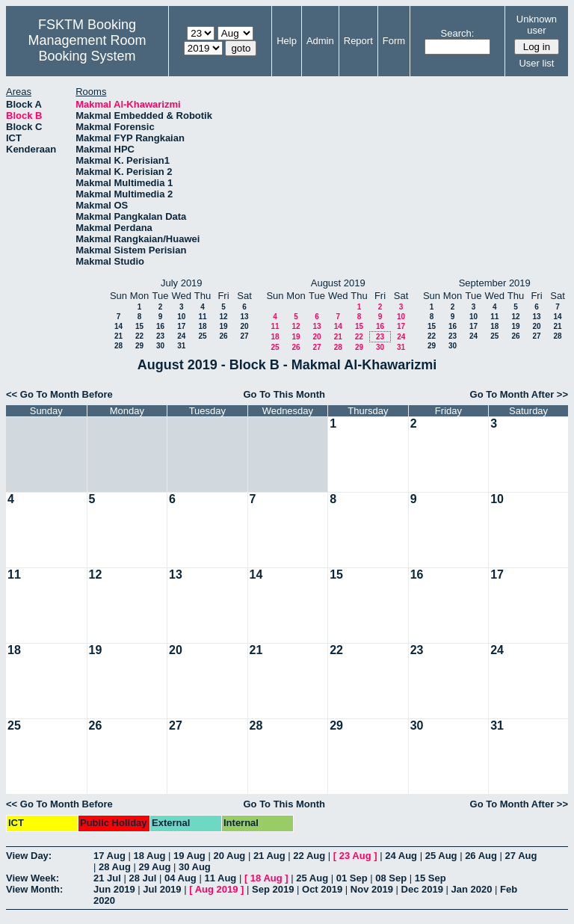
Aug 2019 (217, 889)
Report (358, 41)
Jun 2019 (114, 889)
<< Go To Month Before (59, 394)
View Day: (29, 856)
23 (160, 336)
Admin (320, 41)
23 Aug (355, 856)
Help (287, 41)
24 (181, 336)
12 (223, 317)
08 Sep (391, 878)
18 (202, 326)
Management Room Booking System (87, 48)
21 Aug (269, 856)
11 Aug (220, 878)
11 (202, 317)
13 (244, 317)
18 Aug (149, 856)
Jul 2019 (162, 889)
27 (244, 336)
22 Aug (309, 856)
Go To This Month (284, 394)
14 (118, 326)
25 (202, 336)
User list (536, 63)
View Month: (34, 889)
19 (223, 326)
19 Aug (189, 856)
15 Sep (430, 878)
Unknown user (537, 25)
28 (118, 346)
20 (244, 326)
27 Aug (521, 856)
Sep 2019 (273, 889)
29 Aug (154, 867)
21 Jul (107, 878)
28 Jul (142, 878)
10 (181, 317)
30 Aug (195, 867)
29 (139, 346)
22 (139, 336)
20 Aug (229, 856)
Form (394, 41)
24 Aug (401, 856)
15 (139, 326)
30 (160, 346)
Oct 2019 (322, 889)
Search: (458, 33)
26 (223, 336)
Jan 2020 (472, 889)
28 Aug (115, 867)
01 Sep (352, 878)
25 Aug (441, 856)
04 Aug (180, 878)
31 (181, 346)
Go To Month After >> (519, 394)
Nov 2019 (372, 889)
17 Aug (109, 856)
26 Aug (481, 856)
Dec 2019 (422, 889)
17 (181, 326)
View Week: (33, 878)
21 (118, 336)
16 (160, 326)
